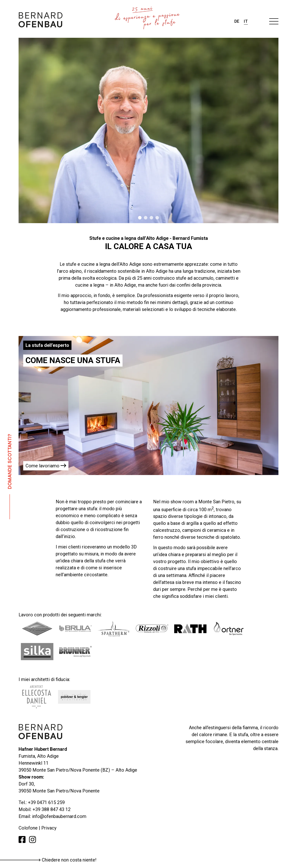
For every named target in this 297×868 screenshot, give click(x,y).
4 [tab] (157, 218)
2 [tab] (146, 218)
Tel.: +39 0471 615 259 (42, 802)
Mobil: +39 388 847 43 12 (45, 809)
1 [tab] (140, 218)
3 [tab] (151, 218)
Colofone (29, 828)
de (237, 21)
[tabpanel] (148, 130)
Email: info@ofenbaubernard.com (52, 816)
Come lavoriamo (46, 466)
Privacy (49, 828)
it (246, 21)
